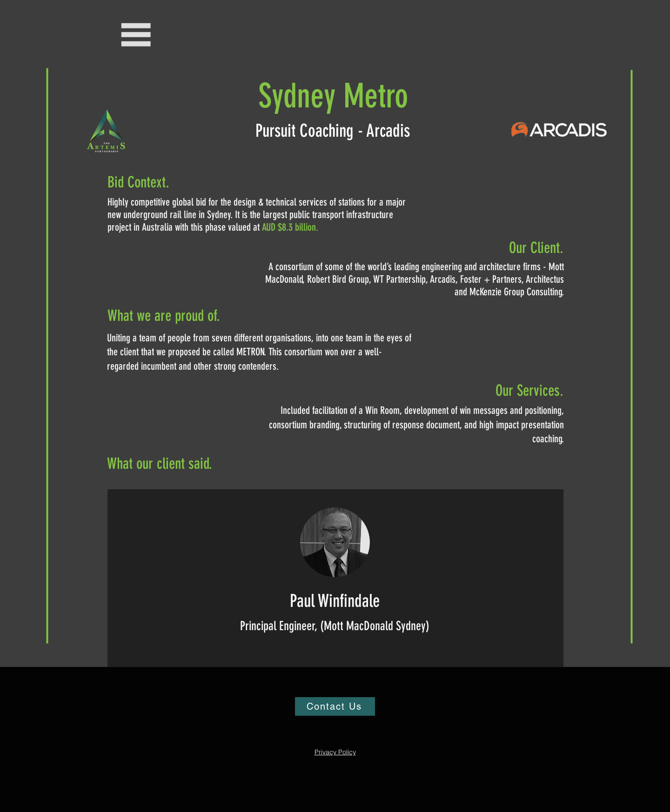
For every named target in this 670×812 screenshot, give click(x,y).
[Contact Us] (335, 706)
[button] (137, 35)
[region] (335, 578)
